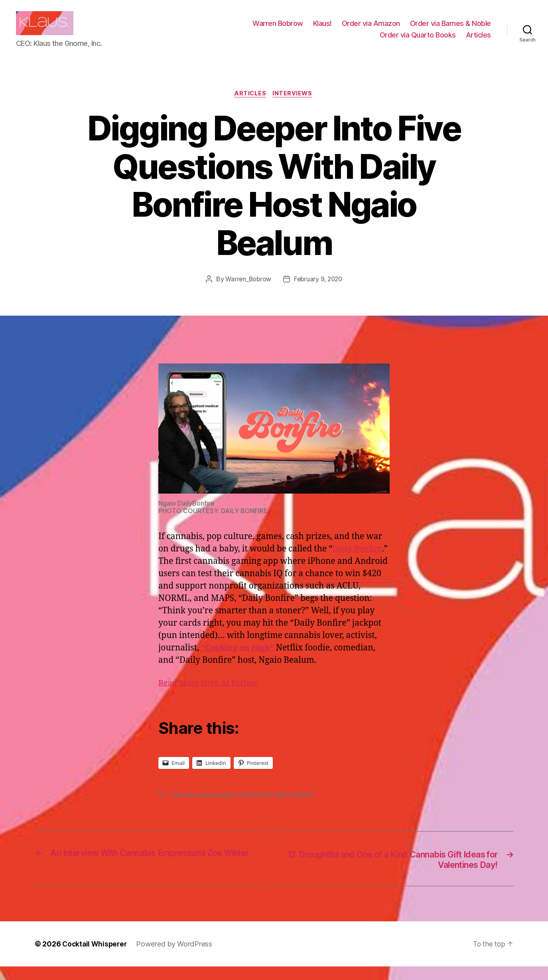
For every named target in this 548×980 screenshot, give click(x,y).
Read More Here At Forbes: (212, 696)
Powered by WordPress (177, 957)
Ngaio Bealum (297, 807)
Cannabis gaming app (201, 807)
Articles (478, 41)
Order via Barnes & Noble (450, 29)
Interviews (294, 106)
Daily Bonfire (254, 807)
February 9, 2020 (319, 292)
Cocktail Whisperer (96, 957)
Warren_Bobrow (247, 292)
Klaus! (322, 29)
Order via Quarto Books (418, 41)
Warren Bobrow (278, 29)
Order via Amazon (371, 29)
